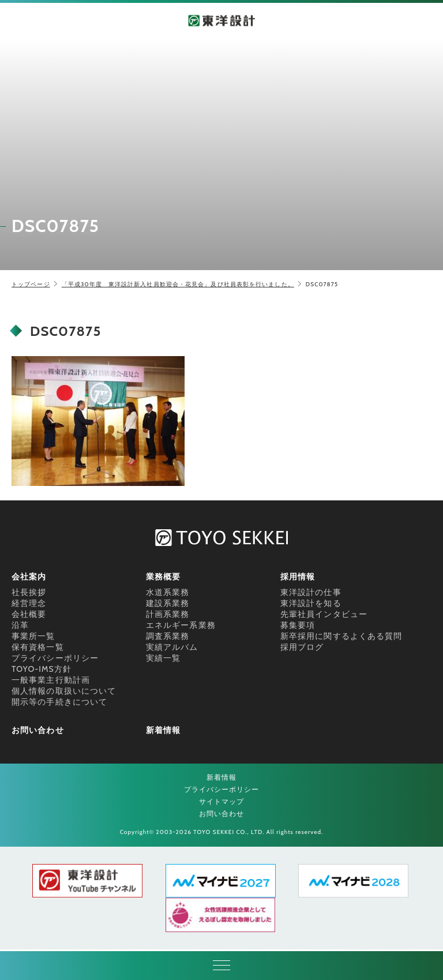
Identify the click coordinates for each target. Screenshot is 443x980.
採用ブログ (302, 647)
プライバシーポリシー (55, 658)
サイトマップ (222, 801)
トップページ (31, 284)
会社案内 (29, 577)
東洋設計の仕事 (311, 592)
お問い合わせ (38, 730)
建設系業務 (168, 603)
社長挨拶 (29, 592)
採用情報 (298, 577)
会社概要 (29, 614)
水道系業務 (168, 592)
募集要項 (298, 625)
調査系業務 (168, 636)
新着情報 (163, 730)
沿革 (20, 625)
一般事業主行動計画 (51, 680)
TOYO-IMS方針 (42, 669)
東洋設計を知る (311, 603)
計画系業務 (168, 614)
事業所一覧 (33, 636)
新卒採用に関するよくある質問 (341, 636)
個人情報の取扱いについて (64, 691)
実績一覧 (163, 658)
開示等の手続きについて (59, 702)
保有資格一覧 (38, 647)
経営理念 (29, 603)
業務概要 (163, 577)
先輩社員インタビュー (324, 614)
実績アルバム (172, 647)
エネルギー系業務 (181, 625)
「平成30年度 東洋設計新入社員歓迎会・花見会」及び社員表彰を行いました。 (178, 284)
